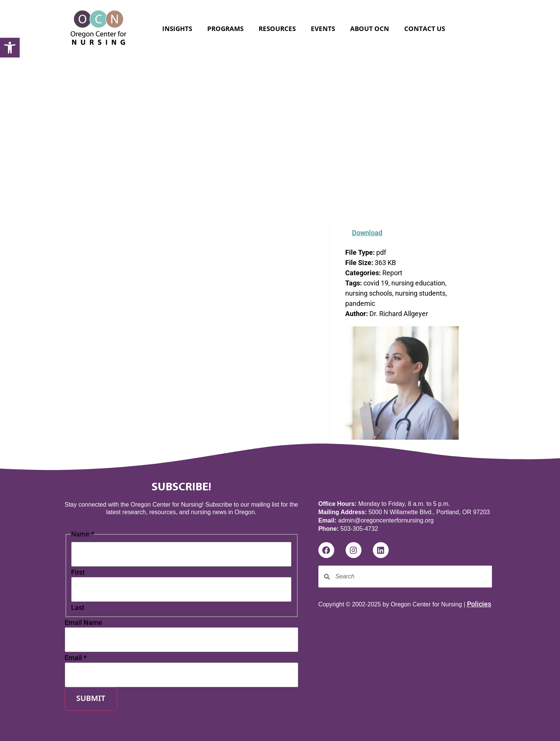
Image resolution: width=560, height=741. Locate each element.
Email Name (83, 623)
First (78, 572)
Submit (91, 699)
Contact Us (425, 29)
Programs (225, 29)
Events (323, 29)
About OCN (370, 29)
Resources (277, 29)
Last (78, 608)
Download (367, 233)
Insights (177, 29)
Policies (479, 604)
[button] (10, 48)
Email (76, 658)
